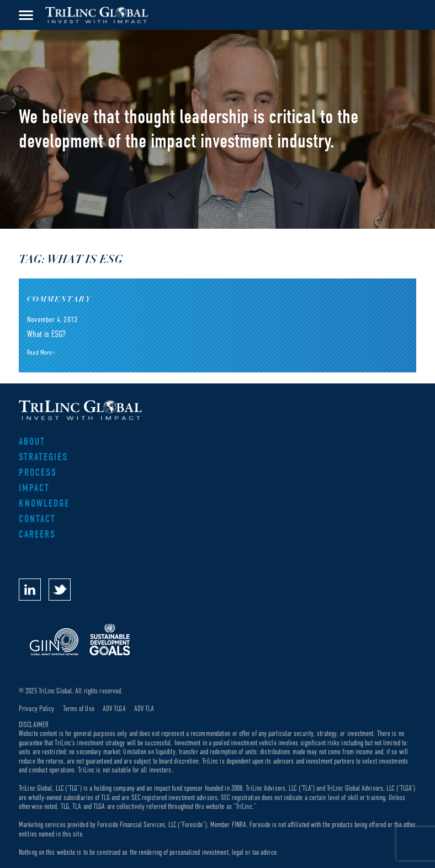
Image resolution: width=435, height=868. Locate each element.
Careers (37, 535)
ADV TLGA (114, 709)
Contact (37, 519)
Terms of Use (79, 709)
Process (38, 473)
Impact (34, 488)
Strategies (43, 457)
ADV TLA (144, 709)
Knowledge (44, 504)
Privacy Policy (36, 709)
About (32, 442)
